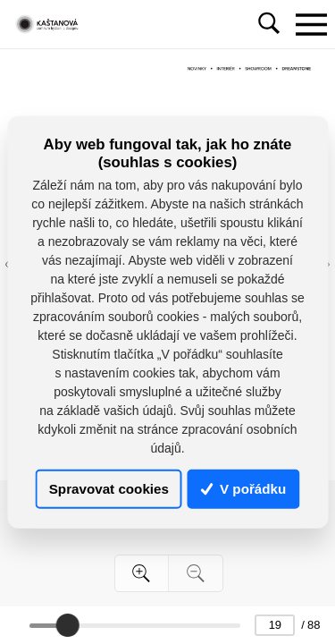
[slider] (68, 625)
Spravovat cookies (109, 489)
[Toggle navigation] (311, 24)
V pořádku (244, 489)
